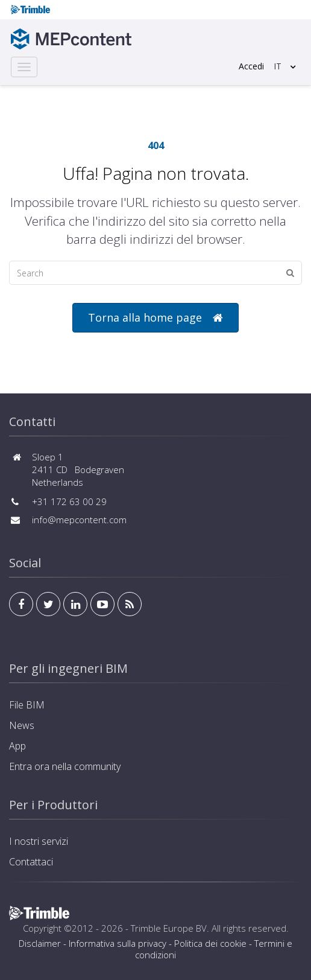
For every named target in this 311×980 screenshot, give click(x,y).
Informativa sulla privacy (118, 943)
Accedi (251, 66)
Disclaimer (40, 943)
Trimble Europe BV (169, 928)
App (17, 746)
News (22, 725)
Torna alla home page (155, 318)
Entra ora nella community (65, 766)
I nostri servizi (39, 841)
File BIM (27, 705)
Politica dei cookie (210, 943)
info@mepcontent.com (79, 520)
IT (278, 66)
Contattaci (31, 862)
